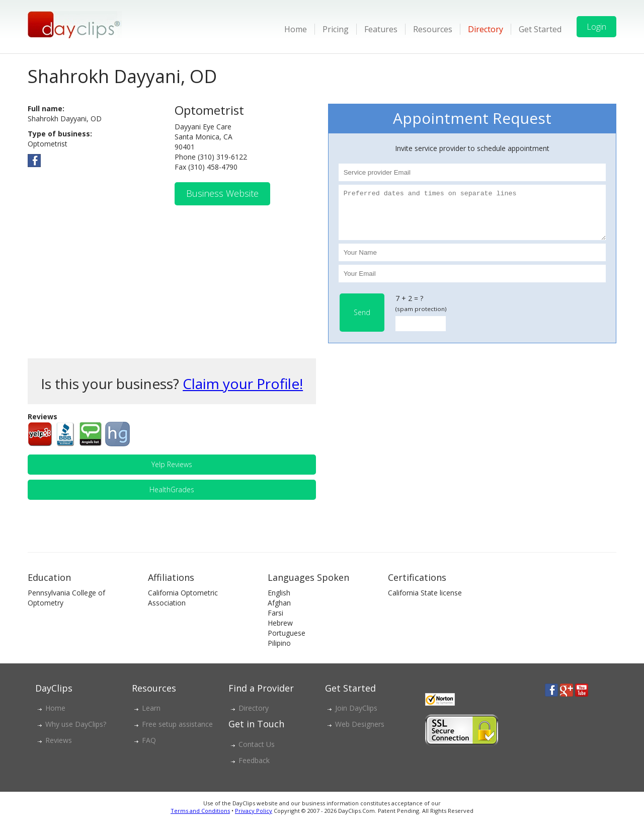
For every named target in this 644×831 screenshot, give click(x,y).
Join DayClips (356, 717)
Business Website (222, 193)
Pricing (336, 29)
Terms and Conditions (200, 820)
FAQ (149, 749)
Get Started (540, 29)
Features (381, 29)
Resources (433, 29)
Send (362, 321)
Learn (151, 717)
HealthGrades (172, 499)
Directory (486, 29)
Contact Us (257, 753)
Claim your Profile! (243, 393)
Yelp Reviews (172, 473)
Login (596, 27)
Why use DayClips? (76, 733)
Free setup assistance (177, 733)
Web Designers (360, 733)
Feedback (254, 769)
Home (296, 29)
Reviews (59, 749)
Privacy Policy (254, 820)
